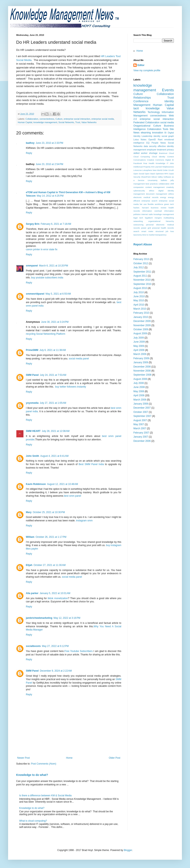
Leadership (147, 136)
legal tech (138, 218)
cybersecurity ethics (144, 191)
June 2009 (139, 342)
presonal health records (163, 228)
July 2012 (139, 267)
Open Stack (150, 174)
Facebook (138, 163)
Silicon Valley (157, 177)
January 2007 (141, 437)
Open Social (139, 174)
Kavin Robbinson (36, 484)
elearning (146, 133)
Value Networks (89, 122)
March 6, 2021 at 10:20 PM (53, 266)
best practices (152, 184)
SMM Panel (32, 375)
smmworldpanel (35, 294)
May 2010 (139, 300)
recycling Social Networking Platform (46, 334)
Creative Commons (156, 160)
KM (153, 167)
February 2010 (141, 313)
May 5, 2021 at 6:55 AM (58, 294)
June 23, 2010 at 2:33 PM (50, 143)
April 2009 (139, 350)
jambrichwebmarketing (39, 618)
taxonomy (138, 235)
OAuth (171, 170)
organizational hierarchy (161, 221)
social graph (168, 136)
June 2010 (139, 296)
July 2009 (139, 338)
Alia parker (32, 593)
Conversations (140, 160)
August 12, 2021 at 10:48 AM (63, 484)
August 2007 (140, 420)
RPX (167, 174)
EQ (148, 143)
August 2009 (140, 333)
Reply (29, 153)
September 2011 (142, 272)
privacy (170, 150)
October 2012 (141, 263)
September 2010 (142, 284)
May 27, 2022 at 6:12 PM (55, 646)
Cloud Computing (142, 157)
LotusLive (138, 170)
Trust (78, 122)
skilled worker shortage (145, 153)
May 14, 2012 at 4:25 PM (50, 196)
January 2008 (141, 404)
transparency (161, 235)
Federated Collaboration (146, 122)
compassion (139, 187)
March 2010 (140, 309)
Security (137, 177)
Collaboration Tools (158, 129)
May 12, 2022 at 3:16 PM (67, 618)
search (136, 231)
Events (168, 90)
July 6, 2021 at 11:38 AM (53, 350)
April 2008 (139, 395)
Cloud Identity (158, 157)
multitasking (169, 218)
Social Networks (66, 122)
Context (170, 157)
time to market (148, 235)
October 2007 (141, 412)
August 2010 (140, 288)
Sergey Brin (33, 224)
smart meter (147, 231)
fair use (143, 204)
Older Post (115, 758)
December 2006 (142, 441)
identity (157, 136)
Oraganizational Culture (147, 126)
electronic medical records (146, 197)
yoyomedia (32, 403)
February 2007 (141, 433)
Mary (29, 512)
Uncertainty (153, 180)
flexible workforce (155, 204)
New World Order (160, 170)
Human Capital (25, 122)
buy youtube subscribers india (47, 278)
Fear (145, 163)
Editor (141, 65)
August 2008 (140, 379)
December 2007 (142, 408)
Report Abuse (143, 244)
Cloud (171, 153)
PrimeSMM (32, 350)
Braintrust (163, 153)
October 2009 (141, 329)
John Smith (32, 456)
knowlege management (164, 214)
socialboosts (33, 646)
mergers (158, 218)
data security (150, 146)
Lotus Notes (140, 140)
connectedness (47, 119)
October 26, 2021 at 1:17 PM (51, 537)
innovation (158, 133)
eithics (171, 194)
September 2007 (142, 416)
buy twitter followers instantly (70, 387)
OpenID (152, 140)
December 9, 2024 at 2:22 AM (56, 671)
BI (166, 133)
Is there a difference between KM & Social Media (45, 796)
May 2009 (139, 346)
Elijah (29, 565)
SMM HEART (33, 431)
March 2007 (140, 428)
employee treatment (156, 150)
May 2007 (139, 424)
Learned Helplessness (164, 167)
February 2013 (141, 259)
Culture (59, 119)
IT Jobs (170, 163)
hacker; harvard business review (150, 208)
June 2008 (139, 387)
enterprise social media (103, 119)
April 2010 (139, 305)
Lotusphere (147, 170)
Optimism (160, 174)
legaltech (149, 218)
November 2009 (142, 325)
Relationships (142, 98)
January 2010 (141, 317)
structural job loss (165, 231)
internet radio (147, 214)
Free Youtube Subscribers (78, 651)
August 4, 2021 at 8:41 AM (54, 456)
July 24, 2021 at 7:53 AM (53, 375)
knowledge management (45, 122)
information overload (152, 211)
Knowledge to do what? (32, 775)
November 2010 (142, 280)
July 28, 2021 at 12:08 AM (56, 431)
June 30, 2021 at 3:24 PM (55, 322)
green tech (169, 204)
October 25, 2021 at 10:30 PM (49, 512)
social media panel (79, 359)
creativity (170, 187)
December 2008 (142, 367)
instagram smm (84, 521)
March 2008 (140, 400)
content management (155, 187)
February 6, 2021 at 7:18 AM (56, 224)
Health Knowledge (157, 163)
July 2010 (139, 292)
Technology (154, 112)
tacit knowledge (147, 108)
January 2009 (141, 362)
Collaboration (32, 119)
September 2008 (142, 375)
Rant (160, 140)
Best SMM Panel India (91, 464)
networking (138, 221)
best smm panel (72, 496)
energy (163, 197)
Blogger (128, 850)
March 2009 (140, 354)
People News (159, 143)
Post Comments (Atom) (44, 764)
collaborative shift (166, 184)
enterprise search (149, 201)
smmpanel (32, 266)
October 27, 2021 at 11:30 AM (50, 565)
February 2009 (141, 358)
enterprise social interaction (77, 119)
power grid (146, 228)
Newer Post (23, 758)
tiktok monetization (58, 598)
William (30, 537)
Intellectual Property (142, 167)
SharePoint (146, 177)
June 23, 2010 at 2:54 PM (50, 164)
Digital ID (170, 160)
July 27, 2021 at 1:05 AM (53, 403)
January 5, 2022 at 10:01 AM (55, 593)
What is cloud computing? (33, 821)
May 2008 (139, 391)
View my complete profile (147, 70)
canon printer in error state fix (42, 249)
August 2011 (140, 276)
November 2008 (142, 371)
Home (69, 758)
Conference (141, 101)
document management (156, 194)
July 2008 (139, 383)
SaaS (172, 174)
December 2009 (142, 321)
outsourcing (138, 225)
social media (167, 122)
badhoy (30, 143)
